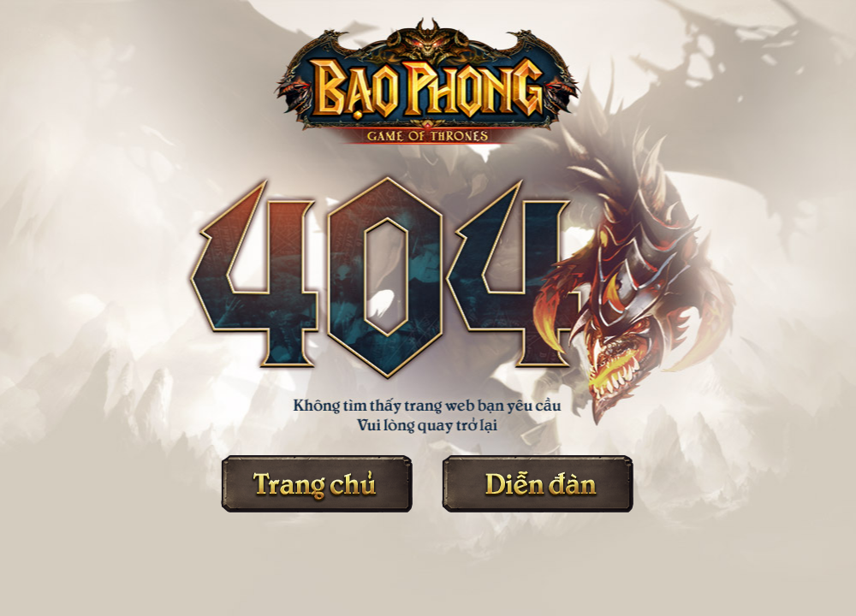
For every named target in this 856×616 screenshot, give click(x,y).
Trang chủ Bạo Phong (317, 484)
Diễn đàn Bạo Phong (538, 484)
